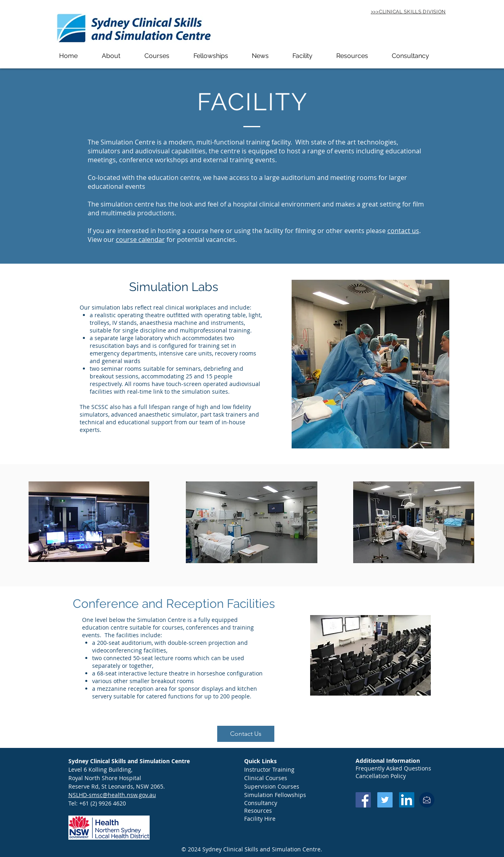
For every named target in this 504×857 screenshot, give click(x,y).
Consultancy (261, 803)
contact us (403, 231)
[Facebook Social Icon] (363, 800)
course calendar (140, 240)
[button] (119, 56)
